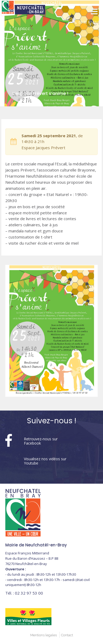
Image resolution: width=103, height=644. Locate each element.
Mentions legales (44, 635)
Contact (67, 635)
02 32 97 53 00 (90, 22)
